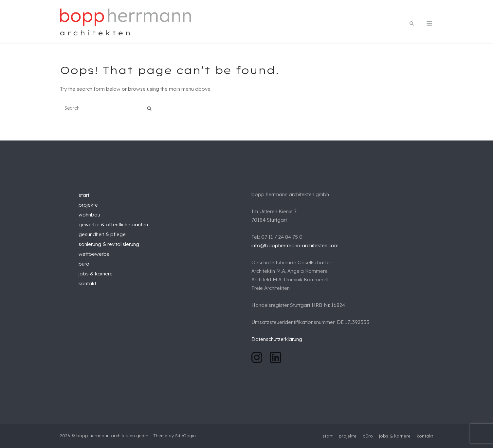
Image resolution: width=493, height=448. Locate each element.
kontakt (87, 283)
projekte (88, 205)
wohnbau (89, 215)
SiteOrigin (185, 436)
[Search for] (109, 108)
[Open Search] (412, 24)
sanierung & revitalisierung (109, 244)
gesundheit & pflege (102, 234)
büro (84, 264)
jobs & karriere (96, 274)
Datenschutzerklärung (277, 339)
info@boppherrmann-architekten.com (295, 245)
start (84, 195)
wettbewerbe (94, 254)
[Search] (149, 108)
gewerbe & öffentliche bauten (113, 224)
